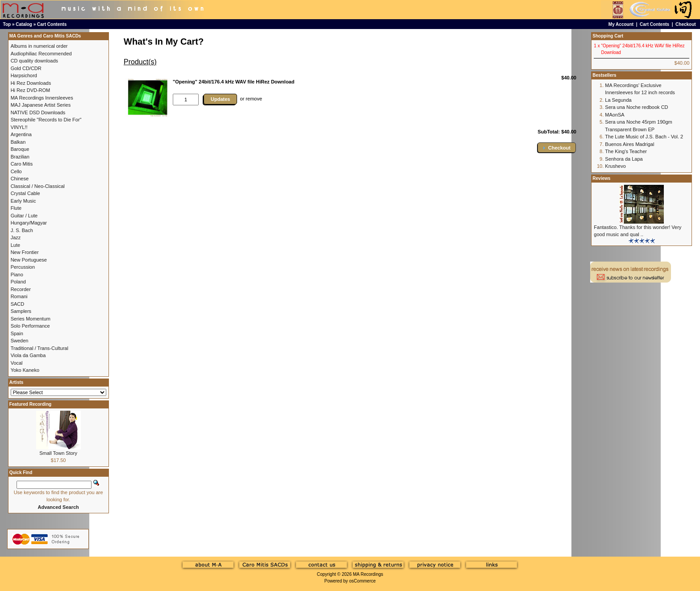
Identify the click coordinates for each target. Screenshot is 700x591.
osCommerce (362, 581)
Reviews (601, 178)
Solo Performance (30, 326)
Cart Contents (52, 24)
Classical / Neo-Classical (38, 186)
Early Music (23, 201)
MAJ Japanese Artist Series (41, 105)
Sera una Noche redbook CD (636, 107)
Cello (16, 171)
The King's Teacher (626, 151)
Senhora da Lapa (624, 159)
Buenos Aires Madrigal (629, 144)
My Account (621, 24)
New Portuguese (29, 260)
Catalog (24, 24)
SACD (18, 304)
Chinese (20, 179)
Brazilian (20, 157)
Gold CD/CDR (26, 68)
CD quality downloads (34, 61)
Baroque (20, 149)
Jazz (16, 237)
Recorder (21, 289)
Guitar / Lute (24, 216)
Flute (16, 208)
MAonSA (615, 115)
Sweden (20, 341)
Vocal (17, 363)
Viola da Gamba (28, 355)
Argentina (21, 134)
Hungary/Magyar (29, 223)
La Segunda (618, 100)
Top (7, 24)
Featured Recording (30, 404)
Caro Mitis (22, 164)
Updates (220, 99)
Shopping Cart (608, 36)
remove (254, 99)
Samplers (21, 311)
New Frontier (25, 252)
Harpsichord (24, 75)
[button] (557, 148)
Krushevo (615, 166)
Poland (18, 282)
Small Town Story (58, 453)
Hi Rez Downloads (31, 83)
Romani (19, 296)
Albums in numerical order (39, 46)
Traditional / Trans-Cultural (40, 348)
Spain (17, 333)
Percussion (23, 267)
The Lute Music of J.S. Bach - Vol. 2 (644, 137)
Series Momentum (31, 319)
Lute (15, 245)
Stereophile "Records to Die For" (46, 120)
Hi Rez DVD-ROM (31, 90)
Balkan (18, 142)
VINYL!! (19, 127)
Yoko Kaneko (25, 370)
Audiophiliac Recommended (41, 54)
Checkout (686, 24)
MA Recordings (368, 574)
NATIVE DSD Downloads (38, 112)
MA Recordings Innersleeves (42, 98)
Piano (17, 275)
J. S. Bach (22, 230)
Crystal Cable (25, 193)
